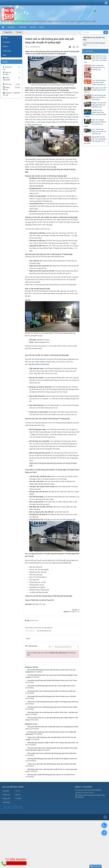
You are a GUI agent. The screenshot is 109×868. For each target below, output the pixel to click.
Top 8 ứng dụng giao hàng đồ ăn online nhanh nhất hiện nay (99, 82)
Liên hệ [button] (42, 27)
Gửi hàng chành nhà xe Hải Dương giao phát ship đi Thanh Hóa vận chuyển (52, 707)
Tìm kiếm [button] (33, 27)
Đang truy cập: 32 (16, 807)
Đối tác (5, 46)
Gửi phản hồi (95, 866)
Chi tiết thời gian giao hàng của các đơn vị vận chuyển (99, 97)
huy (78, 610)
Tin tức (5, 38)
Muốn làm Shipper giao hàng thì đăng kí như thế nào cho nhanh (95, 123)
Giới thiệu (6, 791)
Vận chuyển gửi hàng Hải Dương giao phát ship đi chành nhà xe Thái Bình (52, 696)
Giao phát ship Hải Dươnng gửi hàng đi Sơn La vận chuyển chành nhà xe (51, 686)
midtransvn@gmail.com (42, 342)
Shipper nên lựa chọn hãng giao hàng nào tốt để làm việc (99, 105)
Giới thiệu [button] (12, 28)
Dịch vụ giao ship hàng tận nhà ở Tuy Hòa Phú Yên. (98, 68)
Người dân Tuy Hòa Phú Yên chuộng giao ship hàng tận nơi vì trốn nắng (95, 140)
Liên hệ (18, 795)
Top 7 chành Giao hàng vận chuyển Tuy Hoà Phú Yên (99, 131)
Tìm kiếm (18, 798)
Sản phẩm (6, 42)
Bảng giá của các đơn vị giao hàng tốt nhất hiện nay (95, 90)
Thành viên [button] (23, 27)
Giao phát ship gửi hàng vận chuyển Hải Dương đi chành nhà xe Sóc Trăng (52, 680)
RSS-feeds (7, 802)
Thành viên (7, 795)
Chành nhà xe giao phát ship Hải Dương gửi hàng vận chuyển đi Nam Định (52, 764)
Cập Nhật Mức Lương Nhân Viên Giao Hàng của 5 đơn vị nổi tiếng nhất (95, 59)
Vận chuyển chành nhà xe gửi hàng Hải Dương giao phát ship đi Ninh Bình (52, 753)
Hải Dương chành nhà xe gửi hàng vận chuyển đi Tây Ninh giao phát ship (51, 691)
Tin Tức (18, 791)
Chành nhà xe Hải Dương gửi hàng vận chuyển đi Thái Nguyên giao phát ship (53, 702)
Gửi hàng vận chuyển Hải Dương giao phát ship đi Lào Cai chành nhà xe (51, 775)
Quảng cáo (7, 798)
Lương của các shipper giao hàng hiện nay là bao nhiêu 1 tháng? (95, 113)
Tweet (28, 639)
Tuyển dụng (7, 51)
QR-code (5, 807)
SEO (4, 55)
